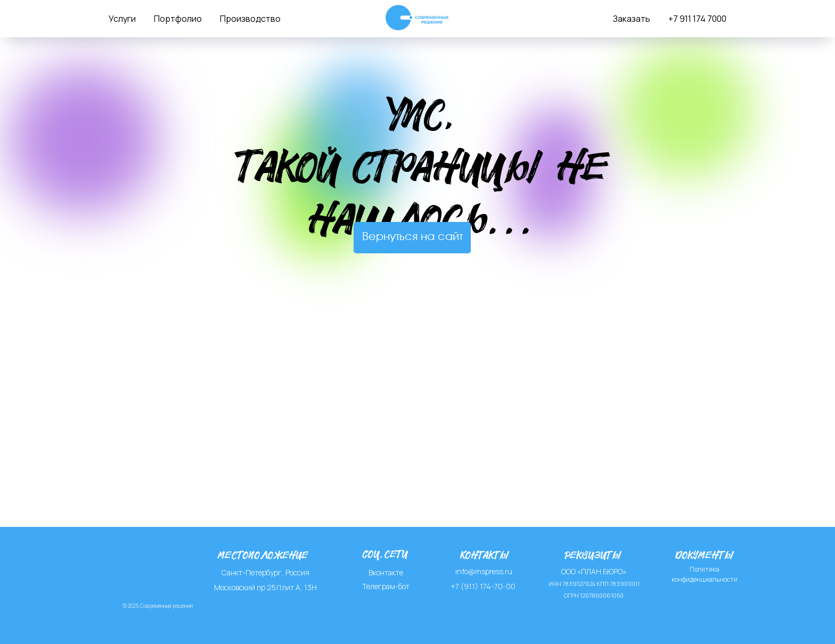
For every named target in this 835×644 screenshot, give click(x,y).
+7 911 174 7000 (697, 19)
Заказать (632, 19)
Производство (250, 19)
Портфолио (178, 19)
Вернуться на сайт (412, 237)
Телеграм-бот (386, 586)
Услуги (122, 19)
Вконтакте (386, 572)
